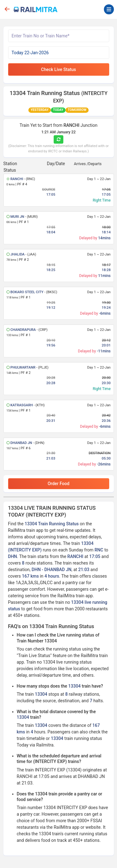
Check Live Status (59, 69)
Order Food (59, 484)
